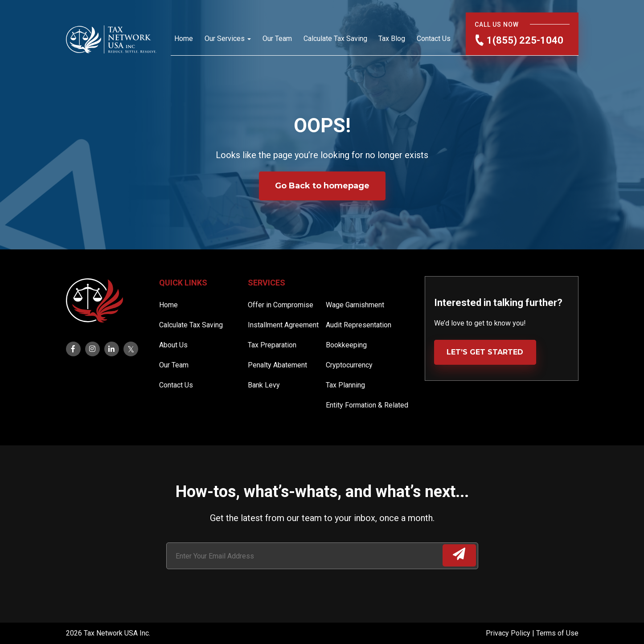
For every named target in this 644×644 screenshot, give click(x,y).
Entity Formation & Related (367, 405)
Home (184, 39)
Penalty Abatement (277, 365)
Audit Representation (359, 325)
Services (267, 283)
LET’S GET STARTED (485, 352)
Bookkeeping (346, 345)
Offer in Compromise (281, 305)
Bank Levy (264, 385)
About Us (173, 345)
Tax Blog (392, 39)
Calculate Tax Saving (335, 39)
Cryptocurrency (349, 365)
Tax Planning (345, 385)
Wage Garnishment (355, 305)
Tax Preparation (272, 345)
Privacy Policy (509, 633)
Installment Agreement (283, 325)
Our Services (225, 39)
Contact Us (434, 39)
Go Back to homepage (322, 186)
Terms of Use (557, 633)
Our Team (277, 39)
